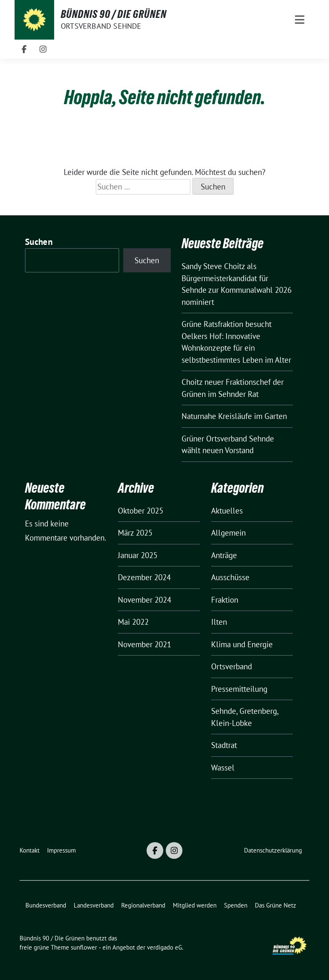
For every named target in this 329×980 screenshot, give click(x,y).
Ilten (219, 622)
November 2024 (145, 600)
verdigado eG (164, 947)
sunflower (84, 947)
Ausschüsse (230, 577)
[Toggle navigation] (300, 20)
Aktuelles (227, 511)
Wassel (223, 768)
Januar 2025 (138, 555)
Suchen (39, 242)
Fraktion (225, 600)
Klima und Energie (242, 644)
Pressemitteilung (239, 689)
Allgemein (228, 533)
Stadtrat (224, 745)
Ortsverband (232, 666)
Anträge (224, 555)
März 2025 (135, 533)
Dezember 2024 (144, 577)
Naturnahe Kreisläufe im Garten (234, 416)
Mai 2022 (133, 622)
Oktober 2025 (141, 511)
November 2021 (145, 644)
